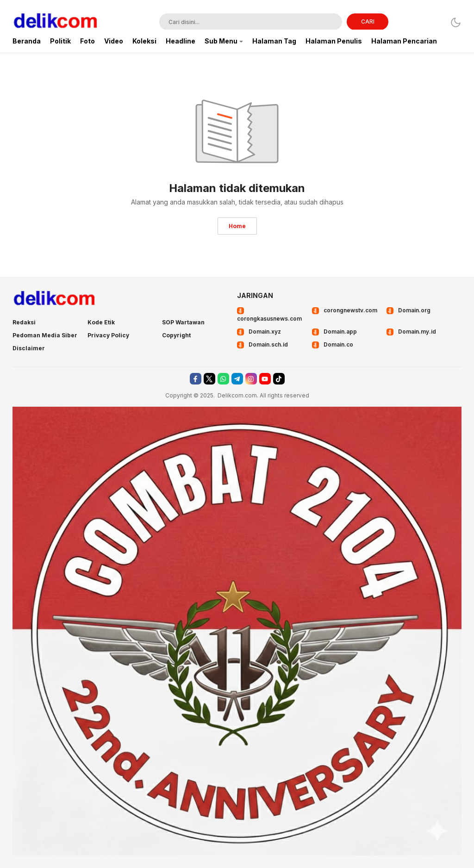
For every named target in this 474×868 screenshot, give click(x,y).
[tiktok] (279, 379)
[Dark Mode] (456, 22)
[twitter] (209, 379)
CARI (368, 22)
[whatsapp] (223, 379)
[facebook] (196, 379)
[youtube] (265, 379)
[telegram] (237, 379)
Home (237, 226)
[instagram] (251, 379)
